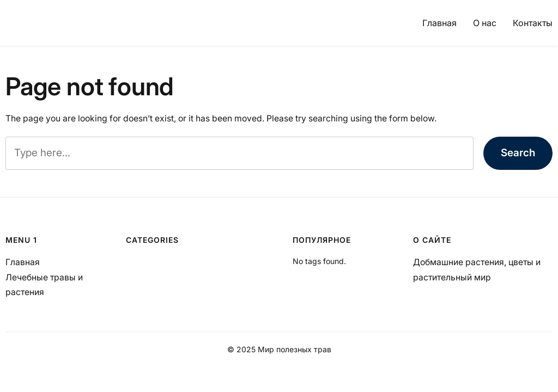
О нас (485, 23)
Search (518, 153)
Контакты (533, 23)
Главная (439, 23)
